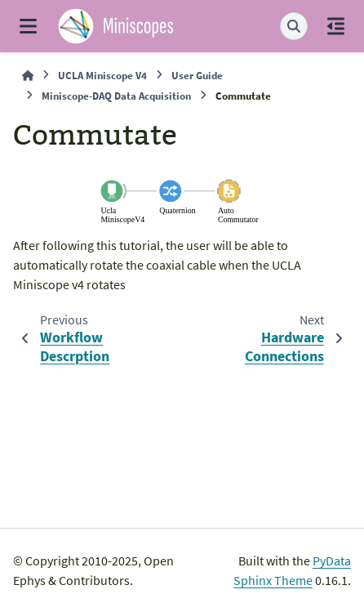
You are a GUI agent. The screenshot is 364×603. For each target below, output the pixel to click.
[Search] (294, 26)
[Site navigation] (28, 26)
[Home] (28, 76)
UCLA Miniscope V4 (102, 75)
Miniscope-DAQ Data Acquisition (116, 96)
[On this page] (336, 26)
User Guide (197, 75)
